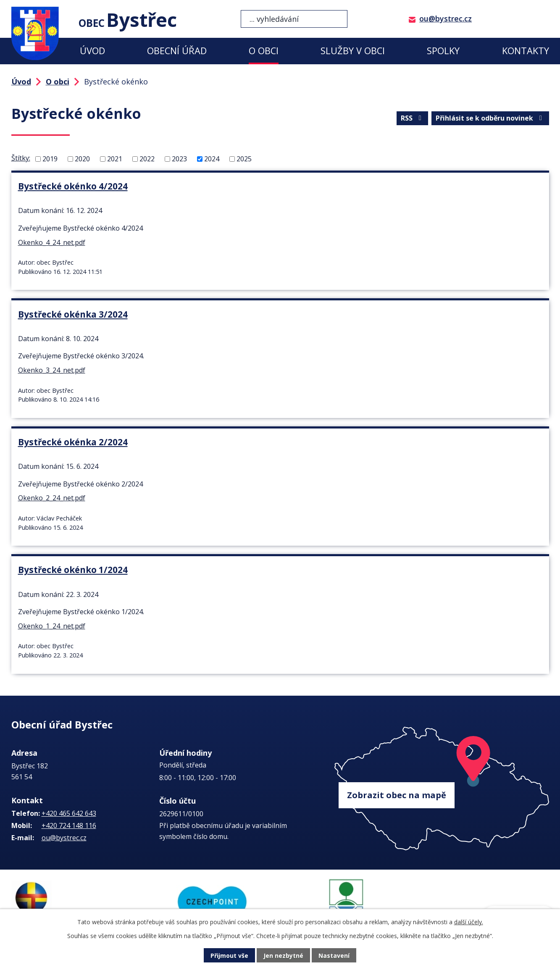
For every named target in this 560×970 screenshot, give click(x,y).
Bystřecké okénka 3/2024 (73, 314)
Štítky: (21, 158)
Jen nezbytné (283, 956)
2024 (212, 159)
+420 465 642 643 (69, 813)
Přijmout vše (229, 956)
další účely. (469, 922)
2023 (179, 159)
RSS (413, 118)
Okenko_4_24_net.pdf (52, 242)
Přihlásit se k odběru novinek (490, 118)
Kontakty (526, 51)
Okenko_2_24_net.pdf (52, 498)
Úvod (92, 51)
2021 (115, 159)
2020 (82, 159)
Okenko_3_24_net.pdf (52, 370)
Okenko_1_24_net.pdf (52, 626)
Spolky (443, 51)
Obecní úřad (177, 51)
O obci (264, 51)
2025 (244, 159)
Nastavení (334, 956)
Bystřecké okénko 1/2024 (73, 570)
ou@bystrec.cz (446, 18)
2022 (147, 159)
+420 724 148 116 (69, 825)
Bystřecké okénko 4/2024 (73, 186)
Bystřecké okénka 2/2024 (73, 442)
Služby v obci (353, 51)
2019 (50, 159)
